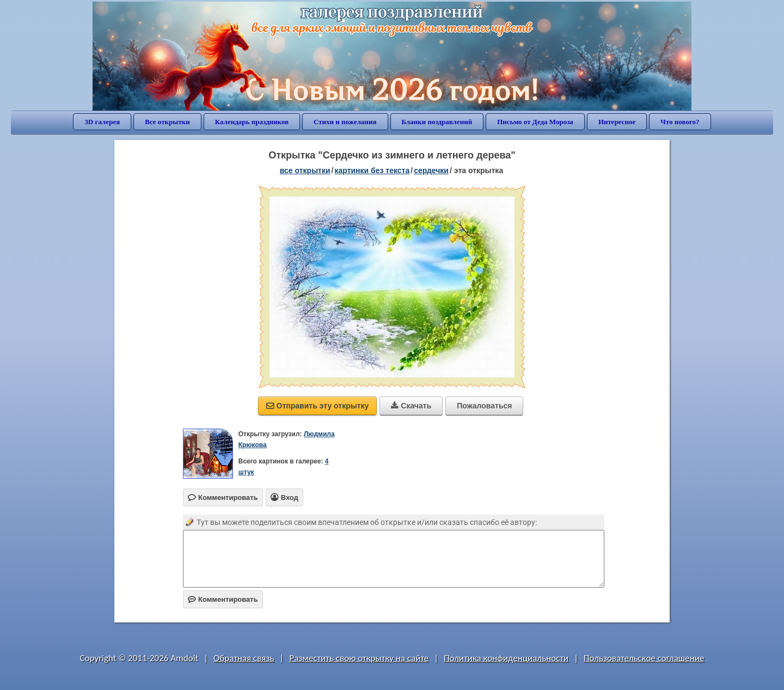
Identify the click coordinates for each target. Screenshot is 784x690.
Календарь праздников (252, 122)
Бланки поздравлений (437, 122)
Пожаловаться (484, 406)
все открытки (305, 170)
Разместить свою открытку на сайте (359, 658)
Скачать (411, 406)
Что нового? (680, 122)
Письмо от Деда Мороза (535, 122)
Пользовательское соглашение (644, 658)
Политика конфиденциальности (506, 658)
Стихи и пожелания (345, 122)
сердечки (431, 170)
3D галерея (102, 122)
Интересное (617, 122)
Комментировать (223, 599)
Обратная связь (244, 658)
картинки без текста (372, 170)
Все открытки (167, 122)
